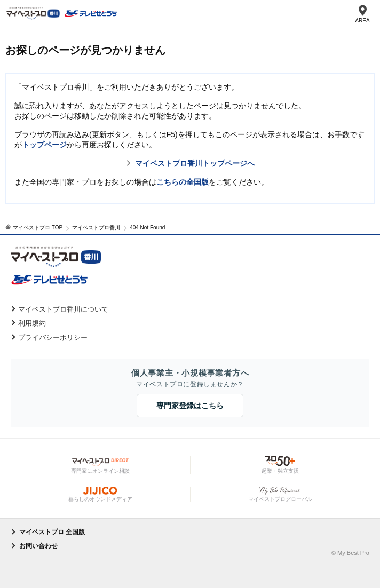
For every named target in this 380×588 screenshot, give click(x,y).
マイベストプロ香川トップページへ (195, 163)
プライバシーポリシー (53, 337)
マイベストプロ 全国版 (52, 532)
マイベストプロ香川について (63, 309)
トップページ (44, 145)
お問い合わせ (38, 546)
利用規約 (32, 323)
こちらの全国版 (183, 182)
